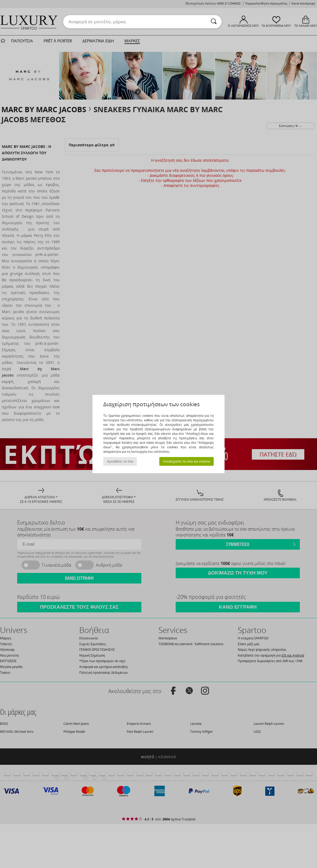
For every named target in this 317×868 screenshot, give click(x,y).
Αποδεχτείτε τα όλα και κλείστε (187, 461)
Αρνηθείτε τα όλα (120, 461)
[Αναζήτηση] (214, 22)
